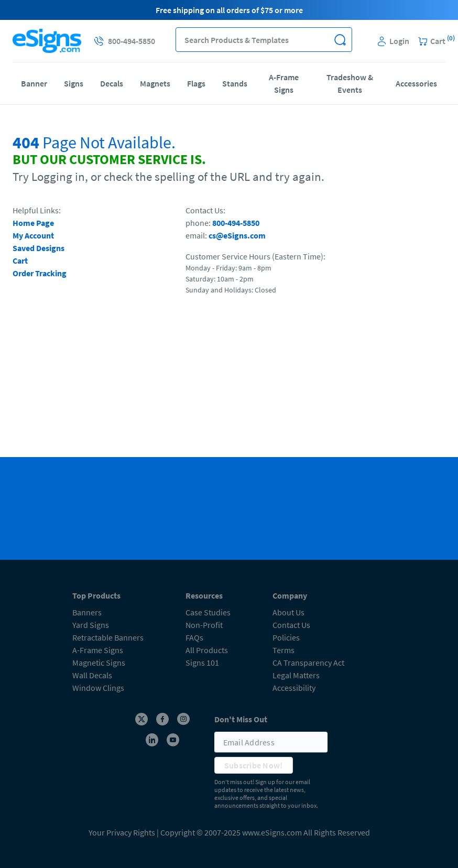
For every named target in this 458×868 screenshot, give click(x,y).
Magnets (155, 83)
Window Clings (98, 688)
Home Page (33, 223)
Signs (74, 83)
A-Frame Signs (284, 83)
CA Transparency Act (308, 663)
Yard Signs (91, 625)
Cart (20, 261)
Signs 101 (202, 663)
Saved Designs (39, 248)
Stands (235, 83)
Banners (87, 612)
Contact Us (291, 625)
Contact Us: (205, 210)
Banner (34, 83)
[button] (340, 40)
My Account (33, 235)
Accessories (416, 83)
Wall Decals (92, 675)
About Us (288, 612)
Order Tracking (40, 273)
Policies (286, 637)
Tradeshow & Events (350, 83)
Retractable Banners (108, 637)
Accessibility (294, 688)
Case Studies (208, 612)
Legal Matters (296, 675)
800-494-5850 (236, 223)
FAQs (194, 637)
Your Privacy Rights (122, 832)
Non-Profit (204, 625)
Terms (283, 650)
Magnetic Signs (99, 663)
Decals (112, 83)
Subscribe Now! (254, 765)
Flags (196, 83)
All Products (207, 650)
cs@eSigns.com (237, 235)
